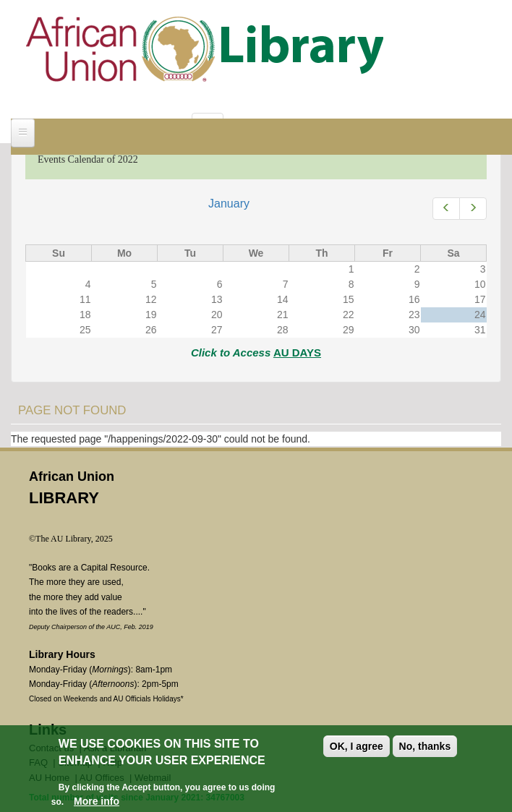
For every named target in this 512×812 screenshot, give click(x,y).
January (229, 204)
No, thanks (425, 746)
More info (97, 801)
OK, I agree (357, 746)
